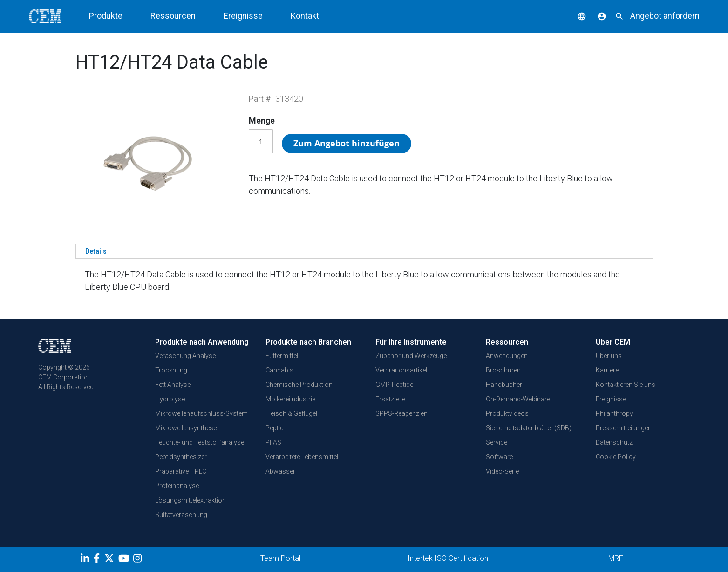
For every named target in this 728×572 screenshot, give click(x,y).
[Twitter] (110, 560)
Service (497, 442)
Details (96, 251)
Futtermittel (282, 356)
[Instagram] (139, 560)
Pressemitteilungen (624, 428)
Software (499, 457)
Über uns (609, 356)
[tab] (96, 251)
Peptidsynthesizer (181, 457)
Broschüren (503, 370)
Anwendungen (507, 356)
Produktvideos (507, 413)
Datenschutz (614, 442)
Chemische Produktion (299, 385)
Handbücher (504, 385)
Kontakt (305, 16)
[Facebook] (99, 560)
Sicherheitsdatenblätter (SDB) (529, 428)
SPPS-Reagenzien (401, 413)
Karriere (607, 370)
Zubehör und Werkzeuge (411, 356)
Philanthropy (614, 413)
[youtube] (125, 560)
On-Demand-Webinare (518, 399)
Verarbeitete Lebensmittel (302, 457)
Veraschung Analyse (185, 356)
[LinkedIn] (86, 560)
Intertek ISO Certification (448, 558)
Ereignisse (243, 16)
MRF (616, 558)
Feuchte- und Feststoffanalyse (200, 442)
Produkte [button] (106, 16)
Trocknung (171, 370)
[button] (575, 16)
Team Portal (280, 558)
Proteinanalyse (177, 486)
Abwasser (280, 471)
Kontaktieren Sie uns (626, 385)
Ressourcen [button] (173, 16)
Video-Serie (502, 471)
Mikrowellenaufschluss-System (201, 413)
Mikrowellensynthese (186, 428)
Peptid (275, 428)
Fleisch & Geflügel (291, 413)
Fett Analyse (173, 385)
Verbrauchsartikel (401, 370)
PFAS (273, 442)
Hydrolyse (170, 399)
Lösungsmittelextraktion (191, 500)
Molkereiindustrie (290, 399)
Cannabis (279, 370)
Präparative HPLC (181, 471)
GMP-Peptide (394, 385)
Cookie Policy (616, 457)
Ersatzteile (390, 399)
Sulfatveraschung (181, 515)
